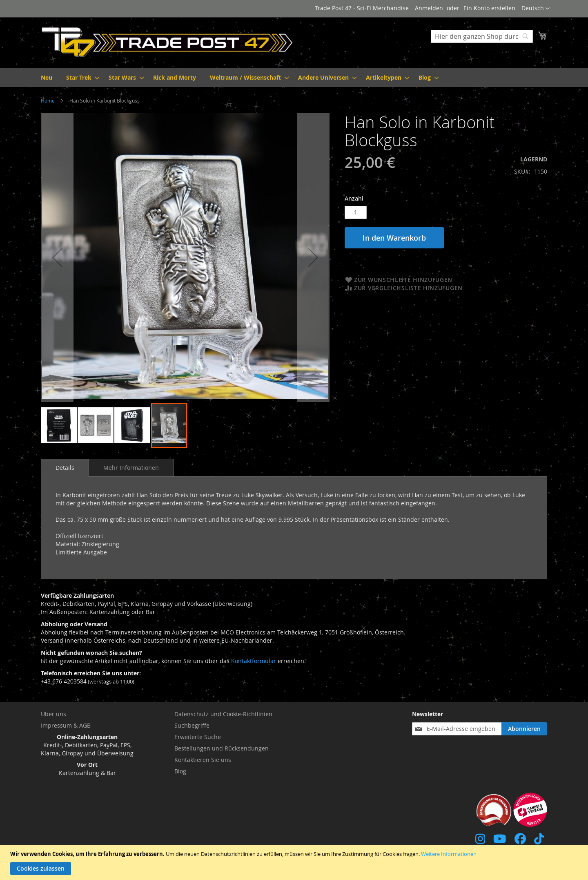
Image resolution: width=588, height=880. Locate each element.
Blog (180, 771)
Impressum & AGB (66, 725)
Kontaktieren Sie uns (203, 760)
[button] (536, 9)
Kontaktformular (254, 661)
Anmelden (429, 8)
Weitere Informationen (449, 854)
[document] (295, 863)
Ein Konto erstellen (489, 8)
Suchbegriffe (192, 725)
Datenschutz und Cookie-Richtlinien (223, 714)
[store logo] (167, 42)
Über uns (53, 714)
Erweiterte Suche (198, 737)
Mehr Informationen (131, 468)
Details (65, 468)
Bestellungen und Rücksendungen (222, 748)
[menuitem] (47, 77)
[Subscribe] (524, 729)
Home (48, 101)
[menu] (294, 77)
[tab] (65, 468)
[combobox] (482, 36)
